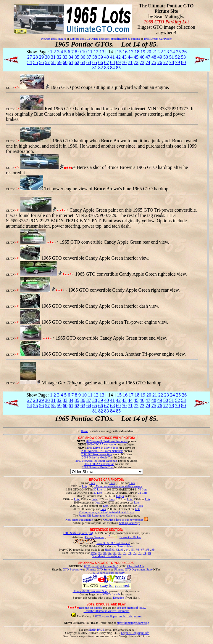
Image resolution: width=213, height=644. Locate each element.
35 (77, 57)
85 (118, 68)
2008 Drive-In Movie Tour (98, 457)
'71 (130, 553)
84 (112, 68)
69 (118, 62)
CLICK (10, 88)
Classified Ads (136, 566)
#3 (122, 550)
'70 (125, 553)
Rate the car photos (90, 608)
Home (84, 431)
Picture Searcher (95, 537)
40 (106, 57)
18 (137, 52)
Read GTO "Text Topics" (113, 543)
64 (89, 62)
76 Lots (143, 489)
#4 (127, 550)
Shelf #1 (109, 550)
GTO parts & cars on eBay (109, 573)
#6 (137, 550)
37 (89, 57)
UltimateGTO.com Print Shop (91, 591)
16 (125, 52)
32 (59, 57)
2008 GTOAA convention (96, 454)
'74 (144, 553)
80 (183, 62)
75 (154, 62)
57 (47, 62)
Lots (92, 483)
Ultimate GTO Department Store (133, 569)
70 (124, 62)
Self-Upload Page (130, 523)
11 (90, 52)
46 (142, 57)
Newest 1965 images (53, 39)
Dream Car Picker (130, 537)
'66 (105, 553)
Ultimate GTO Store (98, 569)
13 (102, 52)
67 (106, 62)
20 (149, 52)
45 (136, 57)
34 (71, 57)
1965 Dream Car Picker (158, 39)
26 (184, 52)
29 (41, 57)
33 (65, 57)
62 (77, 62)
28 (35, 57)
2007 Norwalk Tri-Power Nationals (96, 461)
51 (172, 57)
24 (172, 52)
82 (101, 68)
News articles (125, 546)
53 (183, 57)
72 (136, 62)
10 (84, 52)
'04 (149, 553)
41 (112, 57)
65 (95, 62)
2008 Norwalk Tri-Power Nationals (102, 451)
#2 (117, 550)
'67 (110, 553)
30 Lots (98, 489)
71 (130, 62)
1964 (93, 553)
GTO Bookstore (72, 569)
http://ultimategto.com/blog (133, 623)
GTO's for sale (112, 594)
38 (95, 57)
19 (143, 52)
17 (131, 52)
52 (177, 57)
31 (53, 57)
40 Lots (98, 493)
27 (30, 57)
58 (53, 62)
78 (172, 62)
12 (96, 52)
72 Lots (143, 493)
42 (118, 57)
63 (83, 62)
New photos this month (79, 520)
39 (101, 57)
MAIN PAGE (96, 630)
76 (160, 62)
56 (41, 62)
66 (101, 62)
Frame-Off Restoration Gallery (97, 516)
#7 (143, 550)
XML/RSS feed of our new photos (123, 520)
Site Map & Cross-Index (106, 557)
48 (154, 57)
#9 (153, 550)
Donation (118, 598)
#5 (132, 550)
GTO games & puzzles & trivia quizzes (118, 616)
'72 (135, 553)
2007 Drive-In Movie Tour (98, 467)
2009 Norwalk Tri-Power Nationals (107, 441)
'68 (115, 553)
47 (148, 57)
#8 (148, 550)
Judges (120, 496)
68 (112, 62)
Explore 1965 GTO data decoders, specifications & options (105, 39)
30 (47, 57)
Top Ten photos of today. (131, 608)
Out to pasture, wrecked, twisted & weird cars (106, 512)
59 (59, 62)
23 (167, 52)
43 (124, 57)
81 (95, 68)
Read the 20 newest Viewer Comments (106, 611)
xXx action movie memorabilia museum (118, 486)
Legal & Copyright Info (135, 633)
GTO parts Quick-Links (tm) (101, 566)
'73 (140, 553)
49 (160, 57)
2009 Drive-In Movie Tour (102, 448)
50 (166, 57)
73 (142, 62)
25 (178, 52)
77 (166, 62)
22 (161, 52)
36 (83, 57)
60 (65, 62)
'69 (120, 553)
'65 (100, 553)
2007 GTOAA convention (99, 464)
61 (71, 62)
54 (30, 62)
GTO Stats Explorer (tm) (78, 533)
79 (177, 62)
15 (119, 52)
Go (79, 431)
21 (155, 52)
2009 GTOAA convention (102, 444)
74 (148, 62)
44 (130, 57)
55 (35, 62)
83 (106, 68)
